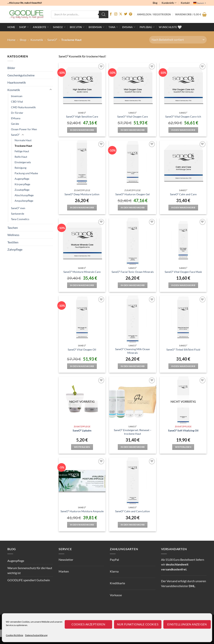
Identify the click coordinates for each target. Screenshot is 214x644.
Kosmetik (37, 40)
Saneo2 (59, 27)
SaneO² (52, 40)
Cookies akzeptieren (88, 624)
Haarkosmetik (17, 82)
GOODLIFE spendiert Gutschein (29, 580)
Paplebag (147, 27)
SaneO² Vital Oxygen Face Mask (183, 272)
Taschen (13, 228)
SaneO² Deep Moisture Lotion (82, 194)
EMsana (16, 118)
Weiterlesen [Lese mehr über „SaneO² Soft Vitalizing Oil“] (183, 447)
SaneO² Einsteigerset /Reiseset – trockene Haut (133, 432)
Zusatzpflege (22, 190)
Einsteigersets (23, 162)
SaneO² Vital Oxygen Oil (82, 349)
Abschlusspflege (24, 195)
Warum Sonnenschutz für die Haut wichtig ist (30, 570)
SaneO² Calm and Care (183, 194)
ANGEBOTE (41, 27)
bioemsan (96, 27)
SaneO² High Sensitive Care (82, 116)
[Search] (104, 14)
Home (11, 27)
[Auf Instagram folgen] (116, 14)
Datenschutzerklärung (36, 635)
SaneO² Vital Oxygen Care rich (183, 116)
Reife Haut (21, 157)
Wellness (13, 235)
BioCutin (77, 27)
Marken (64, 571)
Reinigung (20, 168)
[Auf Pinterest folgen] (131, 14)
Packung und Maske (26, 173)
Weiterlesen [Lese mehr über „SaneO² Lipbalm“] (82, 447)
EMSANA (129, 27)
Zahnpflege (15, 249)
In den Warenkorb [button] (82, 130)
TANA (113, 27)
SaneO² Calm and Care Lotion (133, 511)
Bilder (11, 68)
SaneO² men (18, 208)
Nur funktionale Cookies (138, 624)
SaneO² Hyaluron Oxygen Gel (133, 194)
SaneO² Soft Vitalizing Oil (183, 430)
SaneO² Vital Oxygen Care (133, 116)
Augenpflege (22, 179)
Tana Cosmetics (20, 219)
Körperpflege (22, 184)
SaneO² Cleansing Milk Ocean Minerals (133, 351)
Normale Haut (23, 140)
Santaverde (18, 214)
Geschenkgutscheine (21, 75)
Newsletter (66, 560)
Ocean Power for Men (24, 129)
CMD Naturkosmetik (23, 107)
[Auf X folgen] (121, 14)
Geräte (15, 124)
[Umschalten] (51, 90)
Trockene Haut (23, 146)
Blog (155, 3)
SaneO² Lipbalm (82, 430)
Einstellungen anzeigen (187, 624)
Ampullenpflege (24, 201)
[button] (191, 14)
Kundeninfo (169, 3)
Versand (172, 581)
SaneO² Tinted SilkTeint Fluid (183, 349)
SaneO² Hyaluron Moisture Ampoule (82, 511)
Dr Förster (17, 113)
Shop (24, 27)
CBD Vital (17, 102)
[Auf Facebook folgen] (111, 14)
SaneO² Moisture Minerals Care (82, 272)
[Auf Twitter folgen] (126, 14)
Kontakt (185, 3)
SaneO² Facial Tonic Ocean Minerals (133, 272)
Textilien (13, 242)
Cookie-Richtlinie (15, 635)
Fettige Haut (22, 151)
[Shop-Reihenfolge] (178, 40)
